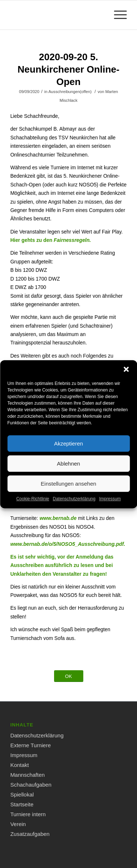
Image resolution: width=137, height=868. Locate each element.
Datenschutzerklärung (74, 507)
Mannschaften (27, 775)
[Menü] (117, 15)
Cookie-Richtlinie (33, 507)
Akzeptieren (68, 452)
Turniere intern (28, 814)
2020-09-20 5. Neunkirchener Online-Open (68, 69)
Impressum (110, 507)
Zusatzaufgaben (30, 834)
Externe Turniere (31, 745)
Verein (18, 824)
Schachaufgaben (31, 785)
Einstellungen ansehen (69, 492)
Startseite (22, 804)
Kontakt (20, 765)
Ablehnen (68, 472)
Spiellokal (22, 794)
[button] (126, 378)
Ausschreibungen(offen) (70, 92)
